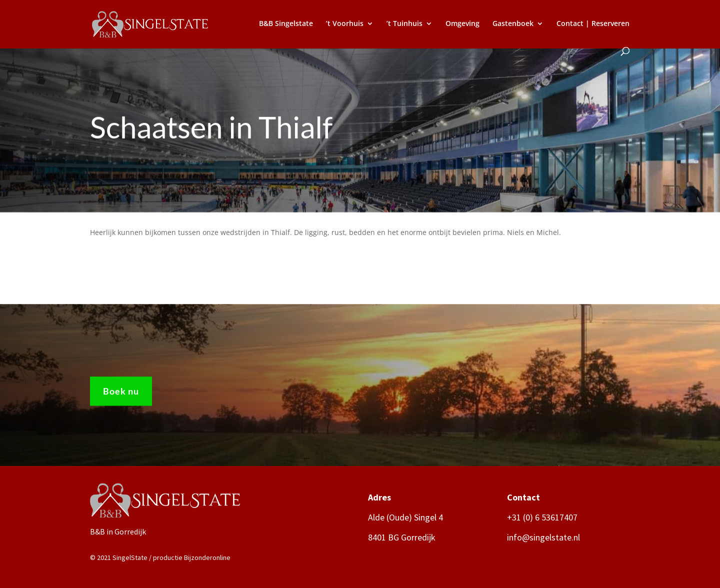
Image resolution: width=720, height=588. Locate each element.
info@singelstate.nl (543, 537)
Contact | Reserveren (593, 24)
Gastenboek (513, 24)
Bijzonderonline (207, 557)
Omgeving (462, 24)
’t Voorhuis (345, 24)
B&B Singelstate (286, 24)
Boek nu (121, 394)
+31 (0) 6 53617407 (542, 517)
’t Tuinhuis (404, 24)
